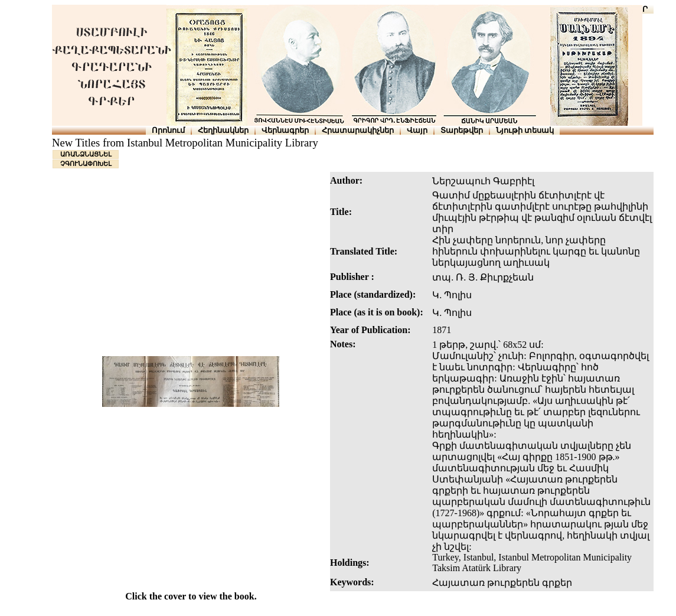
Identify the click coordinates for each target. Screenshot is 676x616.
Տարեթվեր (462, 130)
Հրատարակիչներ (358, 130)
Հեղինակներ (223, 130)
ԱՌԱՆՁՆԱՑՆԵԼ (86, 154)
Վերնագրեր (285, 130)
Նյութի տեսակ (525, 130)
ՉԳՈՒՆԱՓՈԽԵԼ (86, 164)
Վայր (417, 130)
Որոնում (168, 130)
